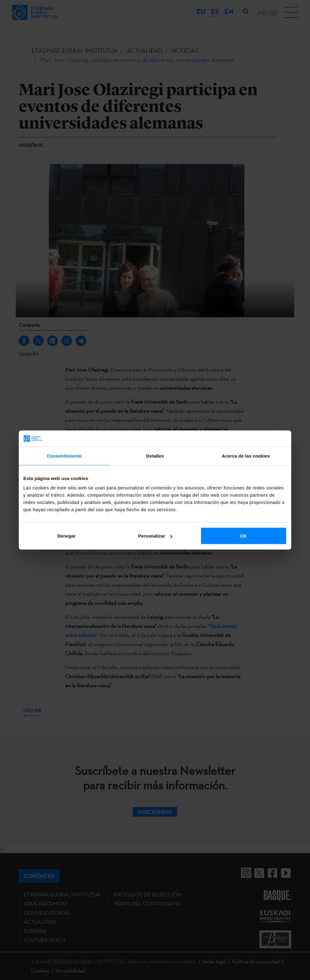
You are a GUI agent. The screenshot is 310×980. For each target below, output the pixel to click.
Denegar (66, 536)
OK (244, 536)
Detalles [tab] (155, 456)
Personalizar (155, 536)
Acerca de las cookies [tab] (246, 456)
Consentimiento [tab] (64, 456)
